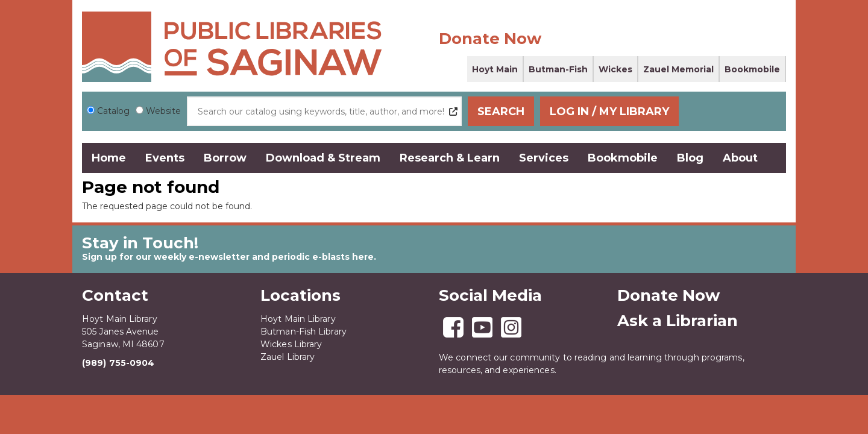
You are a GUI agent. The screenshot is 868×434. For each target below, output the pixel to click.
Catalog (113, 111)
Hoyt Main (495, 69)
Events (165, 158)
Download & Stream (323, 158)
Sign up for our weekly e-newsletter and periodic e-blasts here (228, 257)
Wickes (615, 69)
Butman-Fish (558, 69)
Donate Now (490, 39)
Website (163, 111)
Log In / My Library (712, 112)
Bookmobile (752, 69)
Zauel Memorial (678, 69)
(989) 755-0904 (118, 363)
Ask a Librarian (678, 321)
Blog (690, 158)
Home (109, 158)
